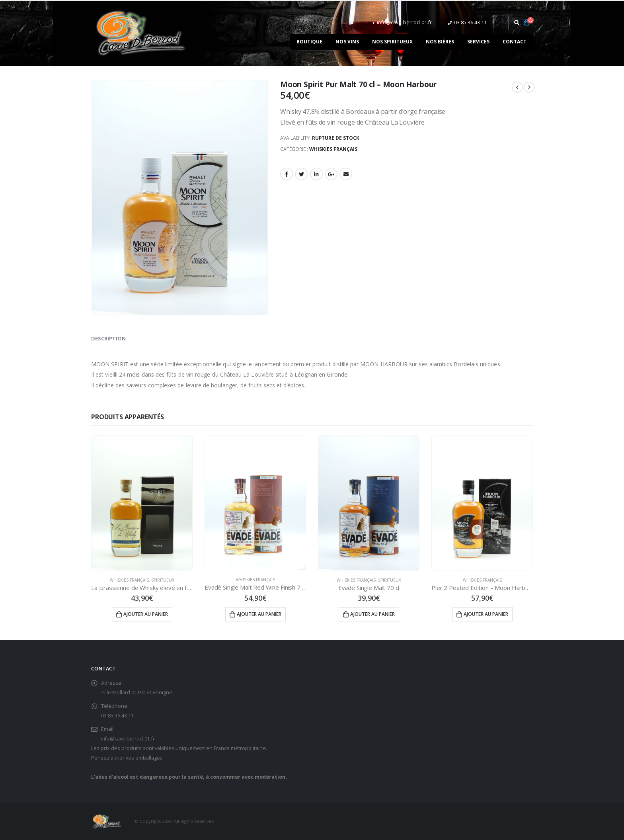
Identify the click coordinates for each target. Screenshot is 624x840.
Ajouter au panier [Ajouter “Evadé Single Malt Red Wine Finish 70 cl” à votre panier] (259, 614)
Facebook (287, 174)
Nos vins (347, 42)
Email (346, 174)
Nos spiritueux (392, 42)
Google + (331, 174)
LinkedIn (316, 174)
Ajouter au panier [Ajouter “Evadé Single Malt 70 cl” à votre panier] (372, 614)
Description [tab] (108, 338)
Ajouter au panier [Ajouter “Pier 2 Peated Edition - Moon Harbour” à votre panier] (486, 614)
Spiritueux (163, 580)
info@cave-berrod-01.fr (402, 22)
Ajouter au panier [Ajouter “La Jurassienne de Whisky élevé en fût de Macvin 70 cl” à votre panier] (146, 614)
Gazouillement (301, 174)
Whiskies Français (333, 149)
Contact (515, 42)
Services (478, 42)
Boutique (309, 42)
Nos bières (440, 42)
